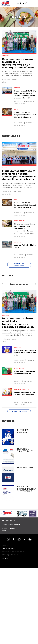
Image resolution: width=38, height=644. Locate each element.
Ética (16, 110)
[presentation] (2, 284)
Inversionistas (15, 525)
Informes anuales (23, 431)
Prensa (12, 529)
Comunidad (6, 56)
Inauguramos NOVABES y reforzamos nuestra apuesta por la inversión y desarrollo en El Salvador (25, 96)
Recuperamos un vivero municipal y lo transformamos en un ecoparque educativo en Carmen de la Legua (18, 65)
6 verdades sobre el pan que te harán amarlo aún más (25, 353)
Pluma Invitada (19, 368)
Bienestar (17, 242)
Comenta (5, 558)
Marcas (12, 520)
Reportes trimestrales (25, 450)
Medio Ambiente (19, 221)
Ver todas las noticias (19, 411)
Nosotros (5, 520)
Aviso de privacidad (8, 549)
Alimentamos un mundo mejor (7, 528)
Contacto (5, 545)
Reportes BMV (26, 468)
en (23, 3)
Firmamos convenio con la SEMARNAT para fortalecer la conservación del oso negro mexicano (25, 229)
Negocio (17, 88)
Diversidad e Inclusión (22, 390)
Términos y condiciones (10, 555)
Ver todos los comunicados (19, 265)
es (18, 3)
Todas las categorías (19, 284)
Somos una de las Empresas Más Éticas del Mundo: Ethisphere (25, 115)
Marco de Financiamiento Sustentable (26, 489)
